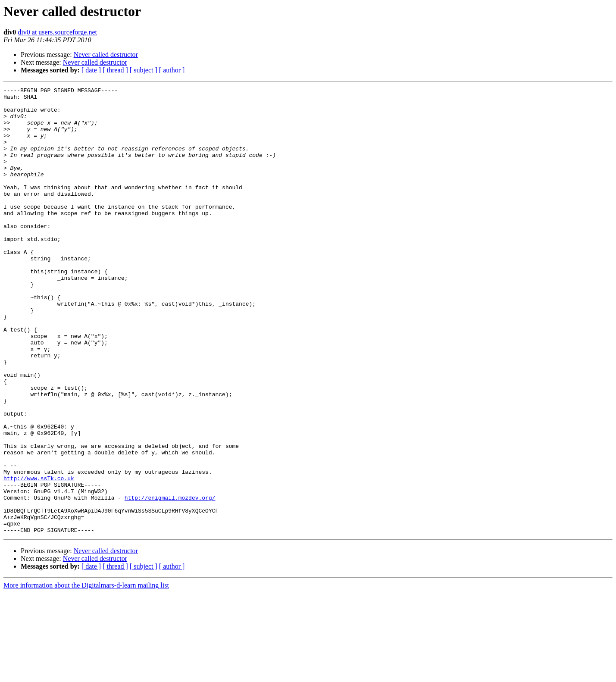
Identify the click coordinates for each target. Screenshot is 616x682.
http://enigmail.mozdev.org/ (170, 580)
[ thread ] (115, 70)
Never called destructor (106, 55)
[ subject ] (144, 70)
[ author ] (172, 70)
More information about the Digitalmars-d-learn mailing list (86, 674)
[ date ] (91, 70)
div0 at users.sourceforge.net (57, 32)
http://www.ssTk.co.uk (39, 557)
